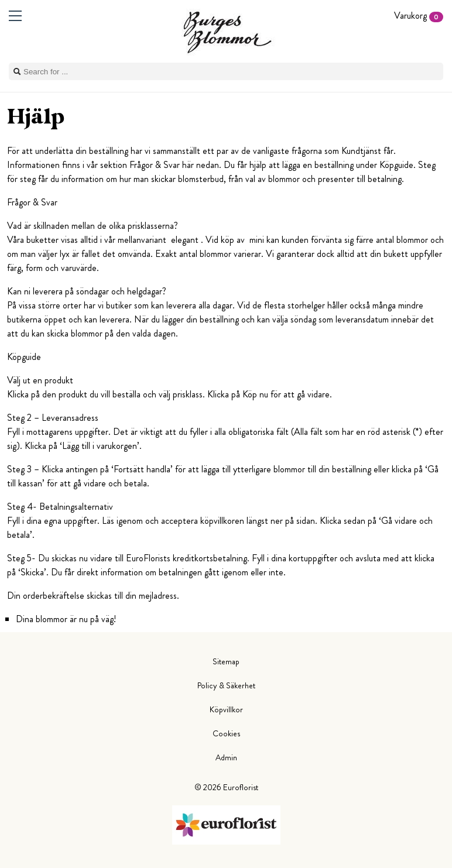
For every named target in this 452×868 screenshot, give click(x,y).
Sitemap (226, 661)
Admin (226, 757)
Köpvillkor (226, 709)
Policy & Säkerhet (226, 685)
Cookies (226, 733)
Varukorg (419, 16)
